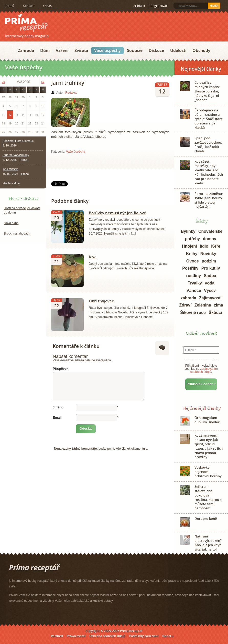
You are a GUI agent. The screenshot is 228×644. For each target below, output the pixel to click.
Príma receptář (27, 23)
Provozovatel (76, 636)
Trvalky (195, 283)
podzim (209, 261)
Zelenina (203, 305)
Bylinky (188, 231)
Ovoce (193, 261)
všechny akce (11, 183)
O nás (47, 6)
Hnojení (189, 246)
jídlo (204, 246)
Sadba (210, 276)
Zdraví (185, 305)
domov (210, 239)
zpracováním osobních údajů (204, 370)
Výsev (210, 291)
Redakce (71, 93)
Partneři (57, 636)
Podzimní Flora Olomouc (18, 141)
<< (3, 82)
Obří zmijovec (101, 301)
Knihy (192, 254)
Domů (10, 6)
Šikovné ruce (193, 313)
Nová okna (11, 223)
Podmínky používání (144, 636)
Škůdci (215, 313)
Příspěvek (61, 369)
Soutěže (135, 50)
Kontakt (29, 6)
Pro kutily (211, 268)
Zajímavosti (210, 298)
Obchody (201, 50)
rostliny (193, 276)
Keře (216, 246)
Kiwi (93, 257)
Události (178, 50)
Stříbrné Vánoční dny (16, 155)
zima (219, 305)
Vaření (62, 50)
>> (43, 82)
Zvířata (81, 50)
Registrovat (159, 6)
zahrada (188, 298)
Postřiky (190, 268)
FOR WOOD (10, 169)
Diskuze (156, 50)
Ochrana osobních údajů (107, 636)
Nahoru (168, 636)
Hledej (214, 6)
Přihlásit (139, 6)
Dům (45, 50)
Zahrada (26, 50)
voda (210, 283)
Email (57, 418)
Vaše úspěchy (107, 50)
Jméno (58, 407)
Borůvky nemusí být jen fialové (117, 213)
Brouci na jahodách (17, 234)
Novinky (208, 254)
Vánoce (194, 291)
